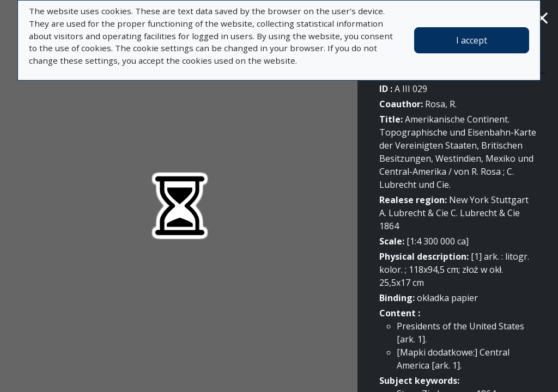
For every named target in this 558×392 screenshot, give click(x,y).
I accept (472, 40)
